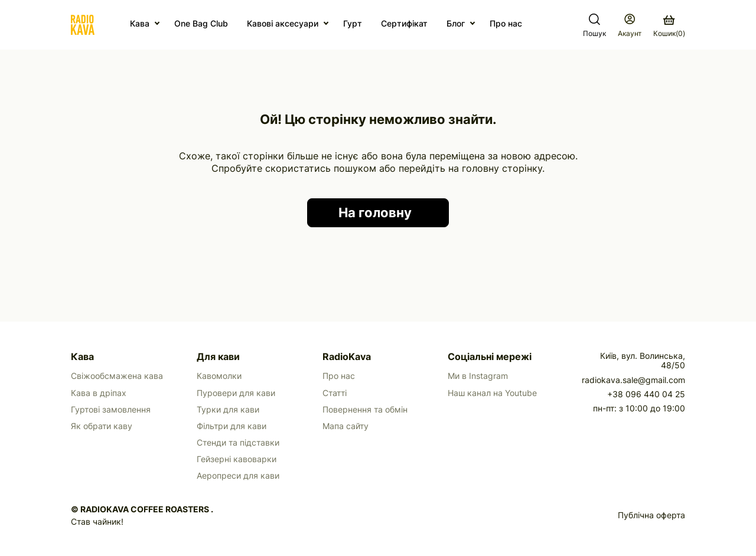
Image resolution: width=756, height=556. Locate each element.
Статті (335, 393)
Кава (140, 23)
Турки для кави (228, 410)
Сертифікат (404, 23)
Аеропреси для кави (238, 476)
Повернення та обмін (365, 410)
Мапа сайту (346, 426)
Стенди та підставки (238, 443)
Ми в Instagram (478, 376)
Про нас (506, 23)
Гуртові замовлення (111, 410)
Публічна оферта (651, 515)
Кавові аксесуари (283, 23)
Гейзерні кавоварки (237, 459)
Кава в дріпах (99, 393)
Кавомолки (219, 376)
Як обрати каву (102, 426)
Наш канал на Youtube (492, 393)
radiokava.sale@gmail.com (633, 380)
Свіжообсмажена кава (117, 376)
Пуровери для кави (236, 393)
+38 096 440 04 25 (646, 394)
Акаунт (630, 33)
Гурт (353, 23)
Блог (456, 23)
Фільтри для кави (232, 426)
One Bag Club (201, 23)
